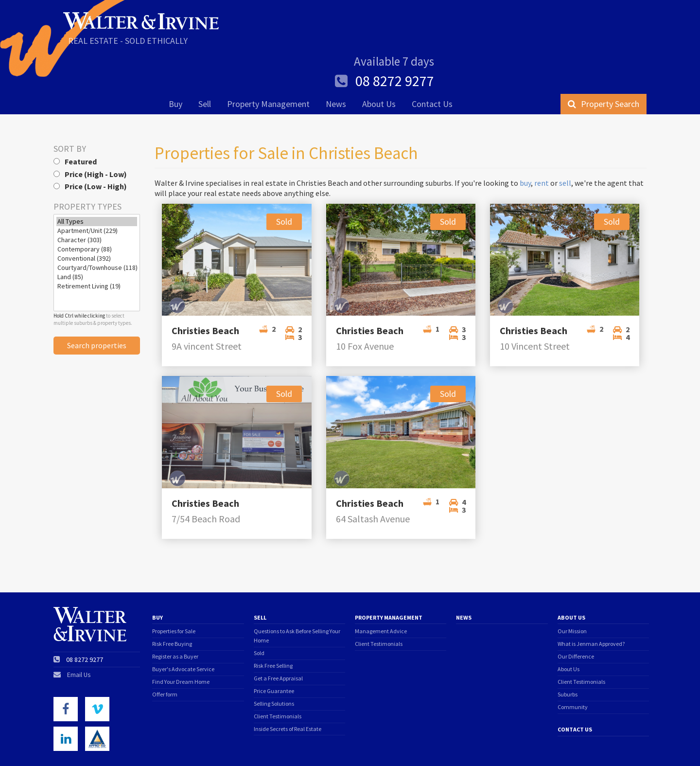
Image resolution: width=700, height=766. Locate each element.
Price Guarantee (274, 648)
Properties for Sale (174, 588)
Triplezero (636, 746)
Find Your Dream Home (181, 638)
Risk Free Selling (273, 622)
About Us (379, 66)
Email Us (79, 631)
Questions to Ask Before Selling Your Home (297, 592)
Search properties (97, 302)
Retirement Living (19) (97, 243)
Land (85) (97, 234)
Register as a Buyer (175, 613)
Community (573, 664)
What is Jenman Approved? (591, 600)
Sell (205, 66)
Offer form (165, 651)
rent (542, 140)
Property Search (604, 66)
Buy (175, 66)
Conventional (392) (97, 215)
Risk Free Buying (172, 600)
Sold (259, 610)
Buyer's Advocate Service (183, 626)
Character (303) (97, 197)
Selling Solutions (274, 660)
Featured (75, 118)
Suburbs (568, 651)
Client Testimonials (278, 673)
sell (565, 140)
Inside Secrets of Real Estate (288, 686)
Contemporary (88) (97, 206)
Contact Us (432, 66)
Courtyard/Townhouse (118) (97, 224)
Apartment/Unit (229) (97, 187)
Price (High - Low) (90, 131)
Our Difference (576, 613)
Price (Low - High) (90, 143)
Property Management (268, 66)
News (336, 66)
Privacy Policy (133, 747)
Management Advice (381, 588)
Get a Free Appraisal (278, 635)
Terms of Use (73, 747)
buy (525, 140)
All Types (97, 178)
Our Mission (572, 588)
